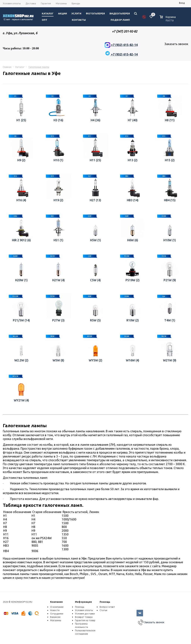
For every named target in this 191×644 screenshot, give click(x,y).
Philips (84, 574)
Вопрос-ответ (107, 607)
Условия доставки (85, 614)
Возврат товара (84, 617)
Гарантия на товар (85, 620)
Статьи (103, 610)
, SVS (93, 574)
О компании (57, 607)
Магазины (56, 620)
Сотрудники (57, 614)
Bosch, (75, 574)
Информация (83, 602)
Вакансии (55, 617)
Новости (55, 610)
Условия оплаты (84, 610)
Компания (56, 602)
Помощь (105, 602)
